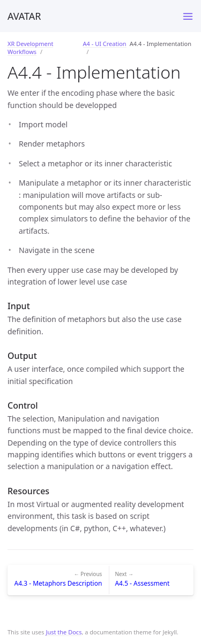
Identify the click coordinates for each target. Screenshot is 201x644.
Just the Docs (64, 632)
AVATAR (24, 16)
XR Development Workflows (30, 48)
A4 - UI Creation (105, 44)
